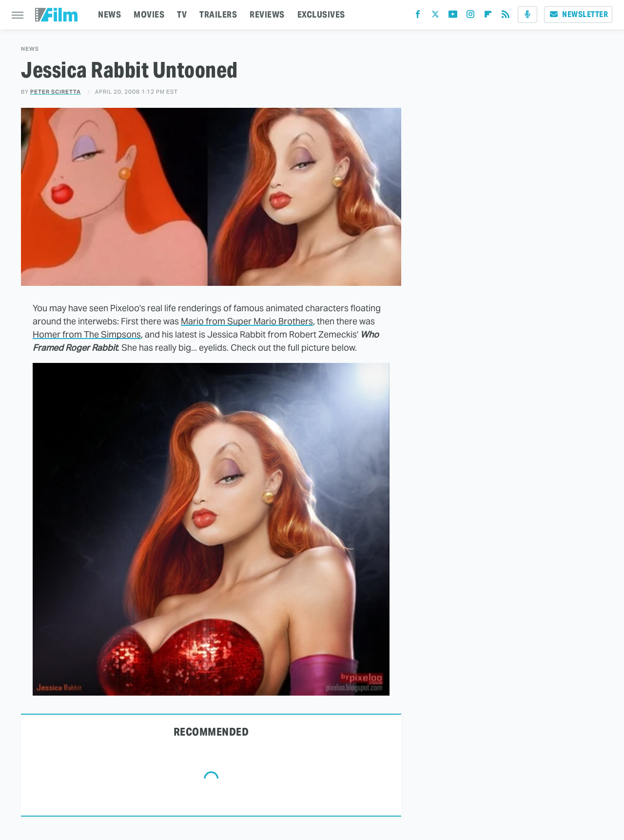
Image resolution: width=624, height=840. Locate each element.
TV (182, 14)
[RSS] (506, 16)
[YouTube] (453, 16)
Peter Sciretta (56, 92)
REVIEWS (267, 14)
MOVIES (149, 14)
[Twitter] (435, 16)
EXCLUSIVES (321, 14)
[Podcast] (527, 15)
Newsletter (578, 14)
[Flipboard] (488, 16)
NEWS (109, 14)
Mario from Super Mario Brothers (247, 321)
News (30, 49)
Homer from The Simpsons (87, 334)
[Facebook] (418, 16)
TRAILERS (218, 14)
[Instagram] (470, 16)
